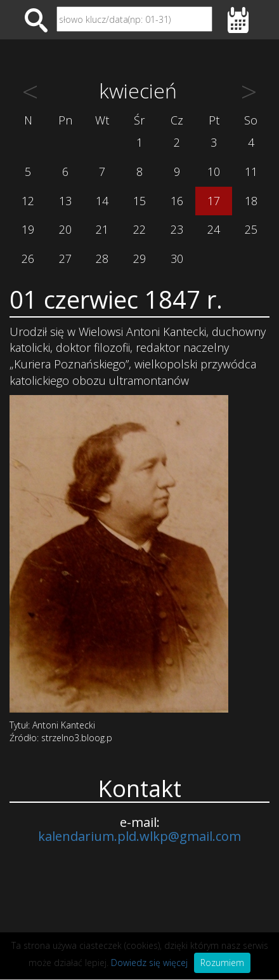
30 (177, 258)
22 (139, 229)
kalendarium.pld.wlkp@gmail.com (139, 836)
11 (251, 171)
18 (251, 201)
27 (65, 258)
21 (102, 229)
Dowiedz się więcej (149, 963)
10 (214, 171)
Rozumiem (222, 963)
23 (177, 229)
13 (65, 201)
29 (139, 258)
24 (214, 229)
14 (102, 201)
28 (102, 258)
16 (177, 201)
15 (139, 201)
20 (65, 229)
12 (28, 201)
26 (28, 258)
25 (251, 229)
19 (28, 229)
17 (214, 201)
